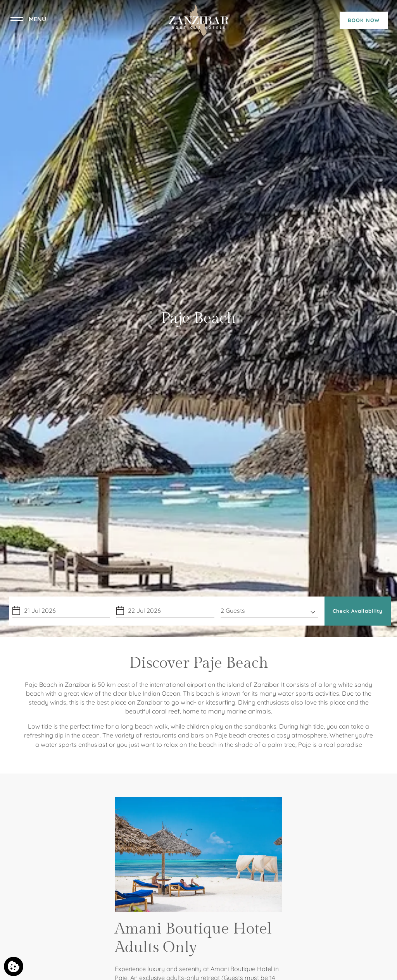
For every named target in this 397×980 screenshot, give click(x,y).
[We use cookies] (14, 966)
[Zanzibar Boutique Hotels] (198, 19)
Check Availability (358, 611)
